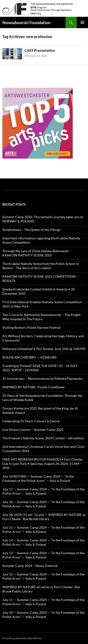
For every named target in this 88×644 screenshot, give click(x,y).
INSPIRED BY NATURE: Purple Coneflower (34, 387)
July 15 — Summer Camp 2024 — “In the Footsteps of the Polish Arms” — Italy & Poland (43, 529)
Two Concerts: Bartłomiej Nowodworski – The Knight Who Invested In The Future (41, 317)
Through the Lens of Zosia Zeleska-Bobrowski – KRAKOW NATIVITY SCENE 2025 (37, 253)
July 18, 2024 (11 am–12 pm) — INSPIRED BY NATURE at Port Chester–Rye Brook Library (44, 517)
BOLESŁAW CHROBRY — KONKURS (29, 357)
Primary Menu (82, 22)
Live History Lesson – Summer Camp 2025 (33, 430)
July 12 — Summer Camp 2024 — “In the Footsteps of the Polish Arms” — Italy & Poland (43, 576)
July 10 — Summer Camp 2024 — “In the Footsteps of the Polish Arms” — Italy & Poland (43, 615)
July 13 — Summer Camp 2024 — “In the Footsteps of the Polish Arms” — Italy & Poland (43, 555)
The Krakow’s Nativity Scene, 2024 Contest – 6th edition (43, 438)
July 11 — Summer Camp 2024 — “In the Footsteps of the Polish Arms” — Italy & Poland (43, 602)
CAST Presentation (40, 50)
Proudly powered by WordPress (22, 638)
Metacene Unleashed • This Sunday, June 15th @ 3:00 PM (44, 349)
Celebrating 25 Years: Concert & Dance (31, 421)
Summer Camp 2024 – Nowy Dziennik (30, 566)
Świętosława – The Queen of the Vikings (31, 230)
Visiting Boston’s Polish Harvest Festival (31, 327)
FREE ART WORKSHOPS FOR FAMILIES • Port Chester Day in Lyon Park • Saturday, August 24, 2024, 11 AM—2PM (43, 464)
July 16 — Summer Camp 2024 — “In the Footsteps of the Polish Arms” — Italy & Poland (43, 504)
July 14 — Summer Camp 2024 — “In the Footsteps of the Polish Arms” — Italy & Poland (43, 542)
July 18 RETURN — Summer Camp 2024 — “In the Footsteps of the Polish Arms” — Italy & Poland (38, 478)
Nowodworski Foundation (26, 22)
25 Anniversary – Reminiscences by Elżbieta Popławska (42, 378)
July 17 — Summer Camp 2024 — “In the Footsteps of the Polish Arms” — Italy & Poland (43, 491)
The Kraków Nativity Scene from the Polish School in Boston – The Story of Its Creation (41, 266)
